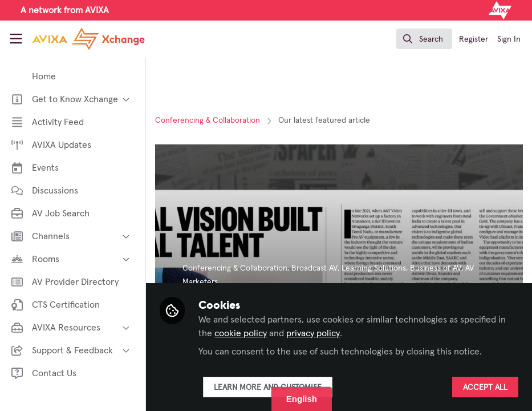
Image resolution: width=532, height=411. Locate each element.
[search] (424, 39)
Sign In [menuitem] (509, 39)
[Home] (74, 39)
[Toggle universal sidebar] (16, 39)
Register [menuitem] (474, 39)
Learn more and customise (268, 388)
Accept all (485, 388)
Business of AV (436, 268)
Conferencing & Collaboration (208, 120)
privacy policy (313, 333)
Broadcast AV (314, 268)
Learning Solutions (374, 268)
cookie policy (241, 333)
